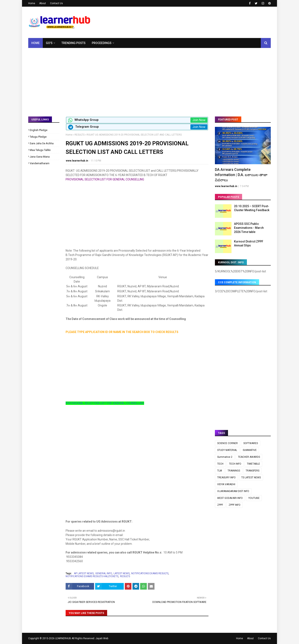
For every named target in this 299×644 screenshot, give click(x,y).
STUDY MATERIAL (227, 450)
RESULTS (80, 135)
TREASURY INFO (226, 477)
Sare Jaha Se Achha (42, 143)
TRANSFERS (252, 471)
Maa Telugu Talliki (40, 150)
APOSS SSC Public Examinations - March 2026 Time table (249, 228)
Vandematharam (40, 163)
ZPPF (220, 505)
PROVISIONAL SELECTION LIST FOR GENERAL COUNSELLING (105, 403)
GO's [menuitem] (49, 43)
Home (32, 3)
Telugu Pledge (38, 137)
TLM (220, 471)
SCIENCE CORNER (227, 443)
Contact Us (56, 3)
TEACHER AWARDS (249, 457)
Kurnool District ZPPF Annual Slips (249, 244)
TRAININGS (234, 471)
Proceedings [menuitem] (102, 43)
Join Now (199, 120)
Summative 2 (225, 457)
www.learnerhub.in (77, 161)
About (43, 3)
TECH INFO (235, 464)
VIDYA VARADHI (226, 484)
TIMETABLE (253, 464)
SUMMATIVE (250, 450)
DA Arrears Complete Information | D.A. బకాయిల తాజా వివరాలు (241, 175)
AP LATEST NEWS (84, 573)
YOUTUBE (254, 498)
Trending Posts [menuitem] (74, 43)
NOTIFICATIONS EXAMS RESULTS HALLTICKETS (92, 576)
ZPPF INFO (235, 505)
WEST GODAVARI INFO (230, 498)
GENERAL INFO (104, 573)
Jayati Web (102, 638)
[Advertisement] (149, 79)
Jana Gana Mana (40, 157)
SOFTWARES (251, 443)
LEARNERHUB (63, 638)
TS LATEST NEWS (251, 477)
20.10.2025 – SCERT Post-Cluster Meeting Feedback (252, 208)
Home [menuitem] (36, 43)
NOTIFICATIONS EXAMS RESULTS (150, 573)
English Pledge (39, 130)
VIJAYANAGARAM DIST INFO (233, 491)
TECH (220, 464)
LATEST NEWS (122, 573)
